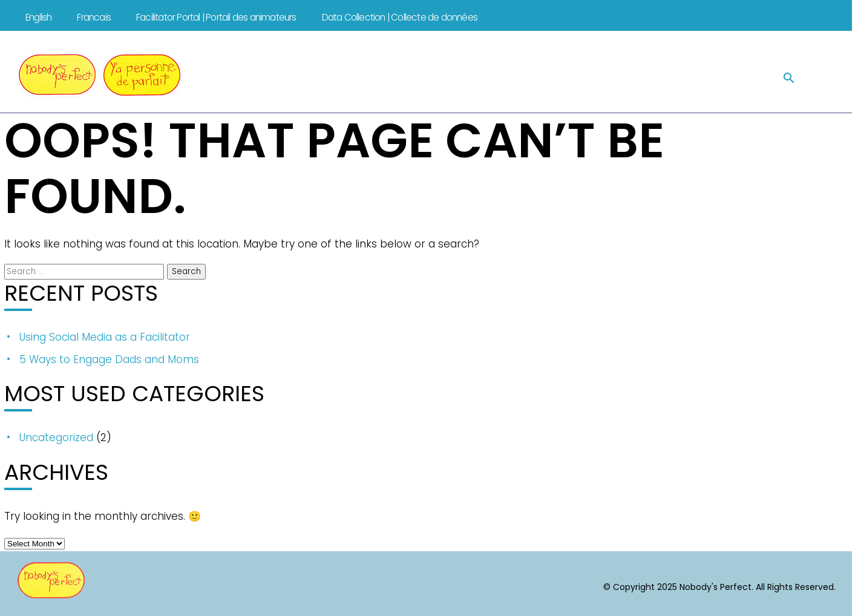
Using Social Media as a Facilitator (105, 337)
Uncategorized (56, 437)
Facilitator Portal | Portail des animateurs (216, 17)
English (38, 17)
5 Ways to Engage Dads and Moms (109, 359)
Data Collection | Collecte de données (400, 17)
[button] (789, 77)
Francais (94, 17)
